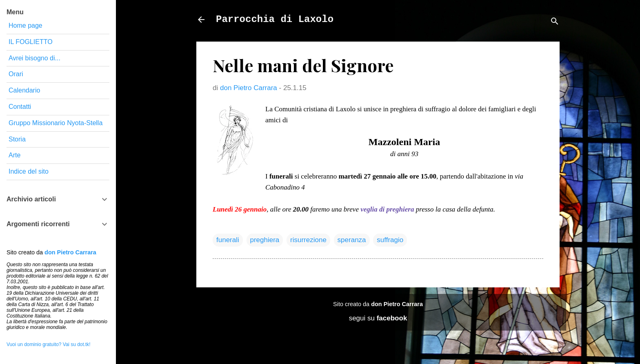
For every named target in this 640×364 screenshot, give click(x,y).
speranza (352, 240)
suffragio (390, 240)
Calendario (24, 90)
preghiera (265, 240)
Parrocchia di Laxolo (275, 19)
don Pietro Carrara (397, 304)
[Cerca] (555, 22)
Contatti (20, 107)
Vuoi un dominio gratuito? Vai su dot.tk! (49, 344)
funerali (228, 240)
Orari (16, 74)
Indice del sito (29, 171)
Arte (14, 155)
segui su (378, 318)
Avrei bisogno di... (34, 58)
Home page (26, 25)
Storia (17, 139)
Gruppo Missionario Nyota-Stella (56, 123)
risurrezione (308, 240)
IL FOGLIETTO (31, 42)
